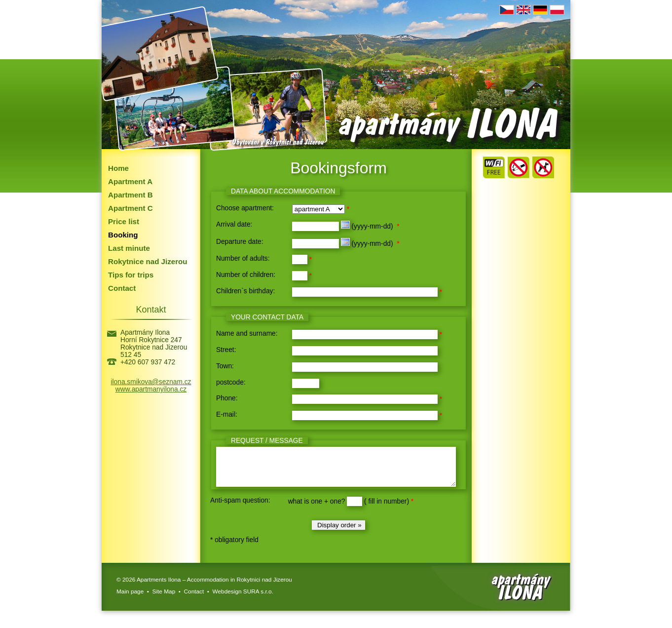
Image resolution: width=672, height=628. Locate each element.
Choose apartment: (245, 208)
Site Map (164, 599)
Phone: (227, 398)
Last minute (129, 248)
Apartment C (131, 208)
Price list (124, 221)
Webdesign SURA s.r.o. (243, 599)
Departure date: (240, 242)
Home (118, 168)
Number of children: (246, 275)
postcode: (231, 382)
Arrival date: (234, 224)
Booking (123, 235)
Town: (225, 366)
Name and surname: (247, 334)
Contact (122, 288)
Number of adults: (243, 258)
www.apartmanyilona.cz (151, 389)
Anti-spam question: (240, 508)
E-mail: (227, 414)
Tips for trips (131, 275)
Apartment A (130, 181)
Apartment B (131, 195)
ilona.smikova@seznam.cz (151, 382)
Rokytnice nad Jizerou (148, 261)
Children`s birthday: (245, 291)
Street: (226, 350)
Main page (130, 599)
